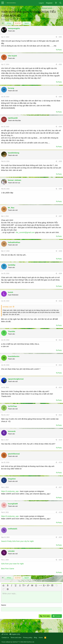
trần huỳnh (12, 56)
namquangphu (14, 28)
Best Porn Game (8, 569)
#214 (60, 415)
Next (27, 23)
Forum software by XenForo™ (18, 642)
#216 (60, 462)
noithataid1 (13, 529)
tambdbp (12, 265)
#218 (60, 512)
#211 (60, 340)
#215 (60, 440)
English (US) (15, 634)
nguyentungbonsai (16, 379)
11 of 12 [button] (18, 23)
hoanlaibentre (14, 356)
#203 (60, 97)
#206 (60, 189)
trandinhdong (14, 153)
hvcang (11, 88)
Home (41, 638)
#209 (60, 273)
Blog (36, 638)
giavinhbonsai (14, 454)
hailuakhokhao (14, 242)
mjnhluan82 (13, 118)
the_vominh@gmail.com (25, 232)
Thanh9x (12, 331)
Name (3, 605)
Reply (60, 50)
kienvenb (12, 431)
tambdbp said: (7, 307)
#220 (60, 560)
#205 (60, 161)
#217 (60, 487)
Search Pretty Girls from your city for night (17, 541)
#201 (60, 37)
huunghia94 (13, 504)
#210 (60, 301)
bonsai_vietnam (14, 180)
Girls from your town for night (12, 564)
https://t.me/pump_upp (10, 491)
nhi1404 (11, 551)
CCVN (5, 634)
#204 (60, 127)
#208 (60, 251)
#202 (60, 64)
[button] (3, 3)
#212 (60, 365)
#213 (60, 387)
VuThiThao (12, 406)
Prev (9, 23)
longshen (12, 479)
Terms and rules (16, 638)
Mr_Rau (11, 208)
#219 (60, 537)
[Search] (60, 3)
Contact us (5, 638)
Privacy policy (28, 638)
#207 (60, 216)
